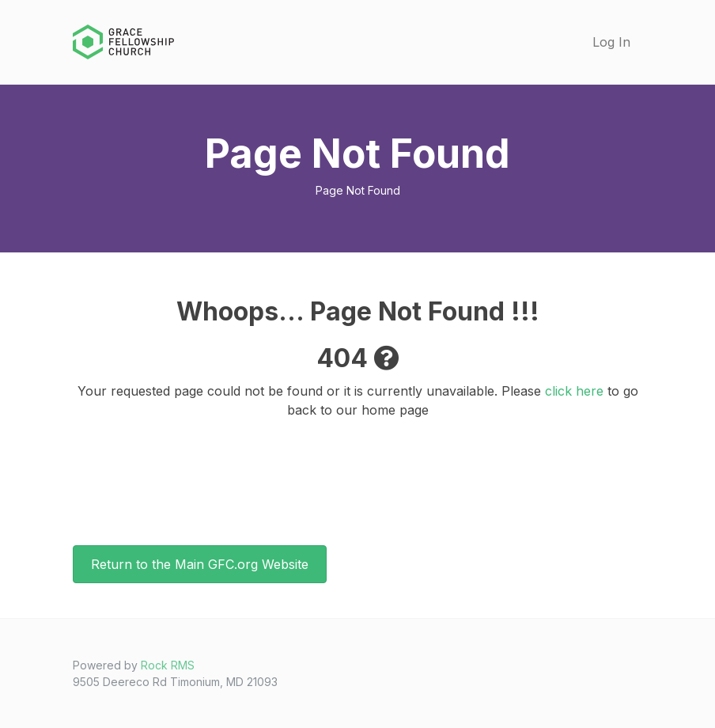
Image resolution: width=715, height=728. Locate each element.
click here (574, 391)
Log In (611, 42)
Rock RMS (168, 665)
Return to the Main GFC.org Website (200, 564)
